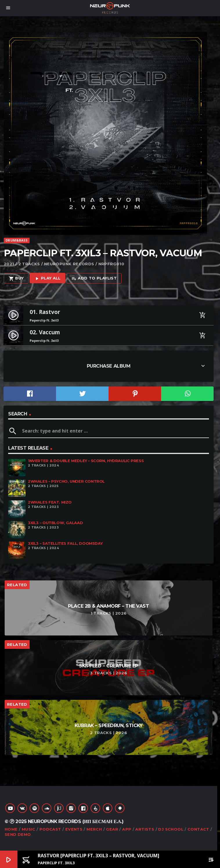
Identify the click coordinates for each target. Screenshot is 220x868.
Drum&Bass (17, 240)
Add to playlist (94, 278)
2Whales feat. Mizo (50, 502)
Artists (145, 829)
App (127, 829)
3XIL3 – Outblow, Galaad (55, 523)
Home (11, 829)
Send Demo (18, 834)
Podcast (50, 829)
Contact (198, 829)
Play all (47, 278)
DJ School (171, 829)
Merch (94, 829)
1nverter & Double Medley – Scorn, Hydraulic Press (86, 461)
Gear (112, 829)
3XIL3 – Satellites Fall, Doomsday (65, 543)
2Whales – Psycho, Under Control (66, 481)
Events (74, 829)
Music (29, 829)
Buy (16, 278)
